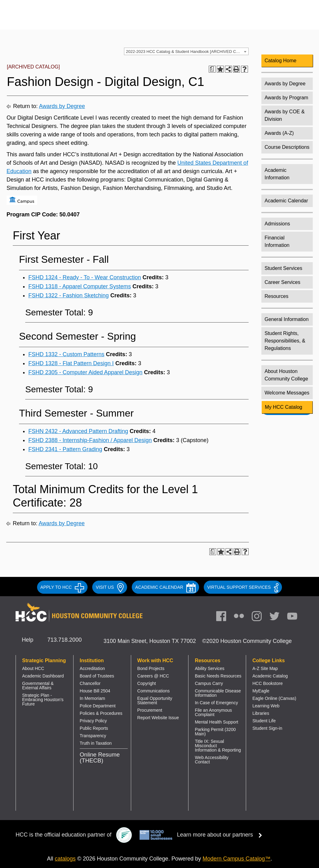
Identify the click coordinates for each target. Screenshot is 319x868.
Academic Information (277, 174)
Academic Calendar (286, 201)
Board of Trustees (97, 676)
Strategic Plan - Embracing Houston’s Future (43, 700)
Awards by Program (286, 98)
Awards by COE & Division (285, 115)
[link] (260, 618)
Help (28, 640)
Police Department (98, 706)
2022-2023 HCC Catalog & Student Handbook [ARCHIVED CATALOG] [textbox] (187, 52)
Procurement (150, 710)
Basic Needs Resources (218, 676)
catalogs (65, 859)
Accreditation (92, 668)
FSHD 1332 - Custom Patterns (66, 354)
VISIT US (110, 587)
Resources (276, 296)
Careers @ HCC (153, 676)
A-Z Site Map (265, 668)
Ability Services (209, 668)
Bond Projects (151, 668)
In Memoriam (93, 698)
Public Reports (94, 728)
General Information (286, 319)
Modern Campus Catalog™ (236, 859)
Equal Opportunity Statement (155, 701)
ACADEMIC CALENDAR (165, 587)
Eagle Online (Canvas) (274, 698)
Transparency (93, 736)
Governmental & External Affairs (38, 686)
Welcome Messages (287, 393)
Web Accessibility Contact (212, 760)
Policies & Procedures (101, 713)
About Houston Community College (286, 375)
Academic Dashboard (43, 676)
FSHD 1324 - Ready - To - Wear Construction (85, 277)
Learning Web (266, 706)
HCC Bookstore (267, 683)
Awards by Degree (62, 106)
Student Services (283, 268)
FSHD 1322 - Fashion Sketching (69, 295)
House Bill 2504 (95, 691)
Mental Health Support (216, 722)
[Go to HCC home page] (77, 19)
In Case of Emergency (216, 703)
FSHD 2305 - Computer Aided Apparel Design (85, 372)
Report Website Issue (158, 718)
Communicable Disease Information (218, 693)
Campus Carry (209, 683)
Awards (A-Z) (279, 133)
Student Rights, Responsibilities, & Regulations (285, 341)
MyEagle (261, 691)
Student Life (264, 721)
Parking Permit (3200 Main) (215, 732)
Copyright (147, 683)
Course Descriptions (287, 147)
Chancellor (90, 683)
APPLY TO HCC (62, 587)
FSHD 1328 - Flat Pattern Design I (71, 363)
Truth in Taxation (96, 743)
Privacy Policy (93, 721)
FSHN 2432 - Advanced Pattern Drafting (78, 431)
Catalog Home (280, 61)
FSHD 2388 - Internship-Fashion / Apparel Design (90, 440)
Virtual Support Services (243, 587)
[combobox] (186, 51)
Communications (154, 691)
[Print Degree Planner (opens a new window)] (212, 69)
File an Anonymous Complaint (213, 712)
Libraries (261, 713)
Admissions (277, 224)
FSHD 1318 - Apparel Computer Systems (80, 286)
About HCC (33, 668)
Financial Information (277, 241)
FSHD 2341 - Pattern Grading (65, 449)
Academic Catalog (270, 676)
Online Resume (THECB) (100, 757)
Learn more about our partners (221, 835)
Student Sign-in (267, 728)
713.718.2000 (64, 640)
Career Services (282, 282)
